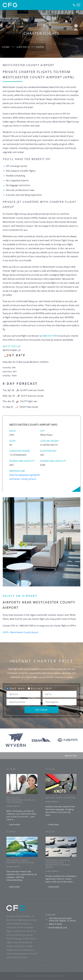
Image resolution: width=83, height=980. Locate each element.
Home (6, 47)
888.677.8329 (55, 924)
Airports (23, 47)
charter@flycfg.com (58, 928)
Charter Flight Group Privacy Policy (53, 976)
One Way (17, 688)
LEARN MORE (14, 825)
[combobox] (24, 694)
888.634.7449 (71, 756)
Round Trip (41, 688)
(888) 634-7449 (50, 336)
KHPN (40, 47)
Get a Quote (41, 710)
